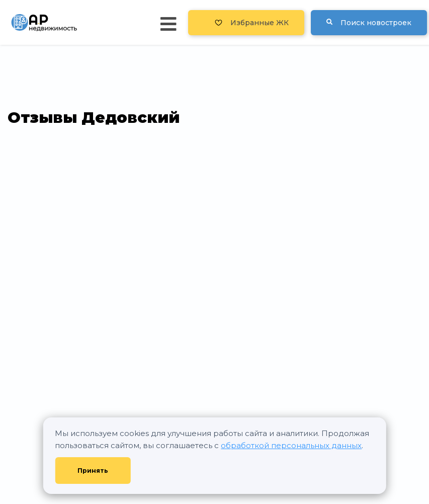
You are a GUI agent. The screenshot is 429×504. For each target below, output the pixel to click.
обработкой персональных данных (291, 445)
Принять (93, 471)
